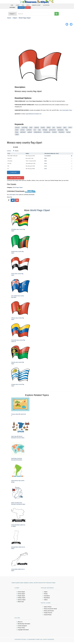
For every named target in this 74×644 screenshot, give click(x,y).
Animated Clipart (36, 5)
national (37, 127)
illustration (62, 132)
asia (54, 127)
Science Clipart (22, 600)
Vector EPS (9, 158)
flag (67, 130)
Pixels (27, 154)
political (30, 132)
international (47, 132)
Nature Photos (48, 607)
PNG (23, 5)
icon (35, 130)
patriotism (23, 132)
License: (9, 151)
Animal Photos (48, 615)
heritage (45, 130)
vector (70, 127)
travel (17, 130)
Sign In (28, 7)
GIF (8, 169)
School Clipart (21, 592)
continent (29, 130)
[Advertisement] (37, 38)
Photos (46, 594)
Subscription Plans (14, 195)
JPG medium (10, 161)
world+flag (25, 127)
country (22, 130)
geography (61, 130)
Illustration (46, 5)
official (49, 127)
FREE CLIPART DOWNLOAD (12, 156)
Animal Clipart (21, 594)
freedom (54, 132)
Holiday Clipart (21, 598)
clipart (17, 134)
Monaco (17, 127)
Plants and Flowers (49, 611)
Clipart (18, 5)
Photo (28, 5)
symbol (43, 127)
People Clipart (21, 596)
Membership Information (24, 624)
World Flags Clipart (25, 18)
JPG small (9, 164)
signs (65, 127)
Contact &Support (22, 626)
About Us (20, 622)
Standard (17, 151)
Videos (46, 600)
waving (68, 132)
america (59, 127)
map (39, 130)
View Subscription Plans (66, 110)
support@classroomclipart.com (33, 114)
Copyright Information (23, 630)
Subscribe (21, 7)
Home (12, 5)
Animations (47, 596)
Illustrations (47, 598)
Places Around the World (50, 609)
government (52, 130)
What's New (21, 602)
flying (17, 132)
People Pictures (48, 613)
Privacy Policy (21, 628)
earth (31, 127)
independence (38, 132)
